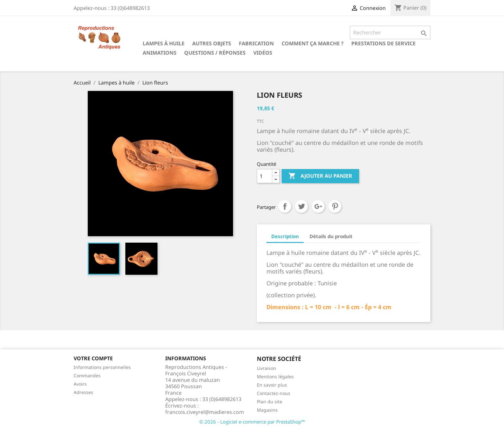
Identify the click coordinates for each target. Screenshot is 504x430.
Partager (285, 206)
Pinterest (335, 206)
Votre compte (93, 358)
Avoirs (80, 384)
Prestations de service (383, 43)
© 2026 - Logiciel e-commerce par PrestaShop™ (252, 422)
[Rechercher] (390, 32)
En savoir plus (272, 385)
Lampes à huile (164, 43)
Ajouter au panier (320, 176)
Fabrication (256, 43)
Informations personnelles (102, 367)
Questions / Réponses (215, 53)
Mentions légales (275, 376)
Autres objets (212, 43)
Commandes (87, 376)
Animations (160, 53)
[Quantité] (265, 176)
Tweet (301, 206)
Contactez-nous (274, 393)
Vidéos (263, 53)
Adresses (83, 392)
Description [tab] (285, 236)
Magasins (267, 410)
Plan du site (270, 402)
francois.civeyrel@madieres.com (205, 412)
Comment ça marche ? (313, 43)
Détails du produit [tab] (331, 236)
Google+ (318, 206)
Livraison (266, 368)
